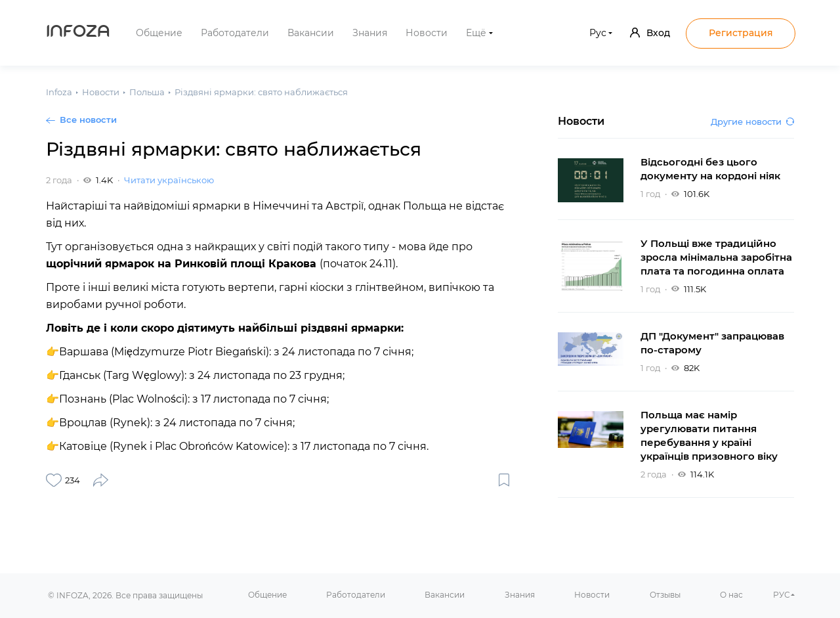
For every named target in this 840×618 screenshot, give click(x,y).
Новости (427, 33)
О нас (731, 595)
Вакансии (311, 33)
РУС (782, 595)
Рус (598, 33)
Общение (159, 33)
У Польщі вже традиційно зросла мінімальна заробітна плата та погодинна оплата (716, 257)
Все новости (88, 120)
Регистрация (741, 33)
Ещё (476, 33)
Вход (650, 33)
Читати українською (169, 180)
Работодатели (235, 33)
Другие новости (752, 121)
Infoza (78, 33)
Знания (370, 33)
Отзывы (665, 595)
